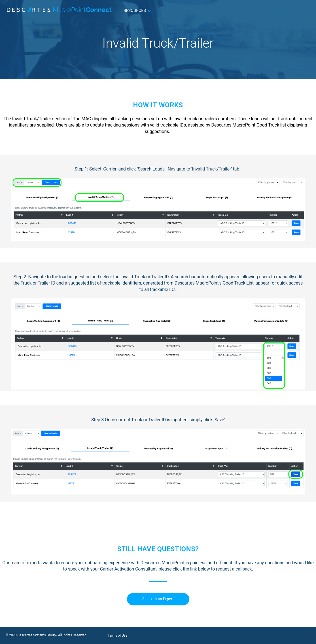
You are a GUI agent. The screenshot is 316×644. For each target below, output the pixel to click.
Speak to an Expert (158, 599)
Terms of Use (117, 635)
